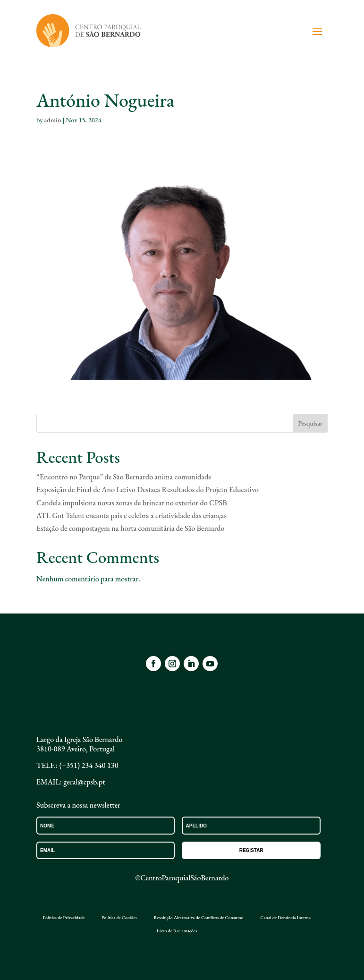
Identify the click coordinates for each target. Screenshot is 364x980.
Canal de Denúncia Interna (285, 918)
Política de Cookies (119, 918)
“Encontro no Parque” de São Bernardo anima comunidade (124, 477)
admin (52, 120)
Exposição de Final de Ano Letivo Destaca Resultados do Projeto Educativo (148, 490)
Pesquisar (310, 423)
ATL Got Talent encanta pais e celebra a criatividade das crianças (131, 516)
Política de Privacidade (64, 918)
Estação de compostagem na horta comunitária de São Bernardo (130, 528)
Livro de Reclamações (177, 931)
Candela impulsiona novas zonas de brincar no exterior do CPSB (132, 503)
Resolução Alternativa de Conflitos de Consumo (198, 918)
